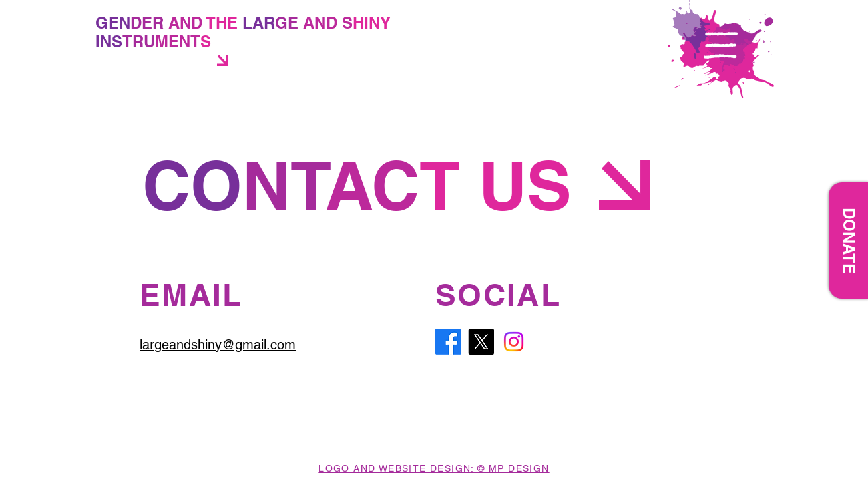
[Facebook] (448, 342)
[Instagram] (514, 342)
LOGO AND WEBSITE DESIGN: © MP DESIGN (434, 468)
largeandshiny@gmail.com (218, 345)
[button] (721, 45)
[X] (481, 342)
